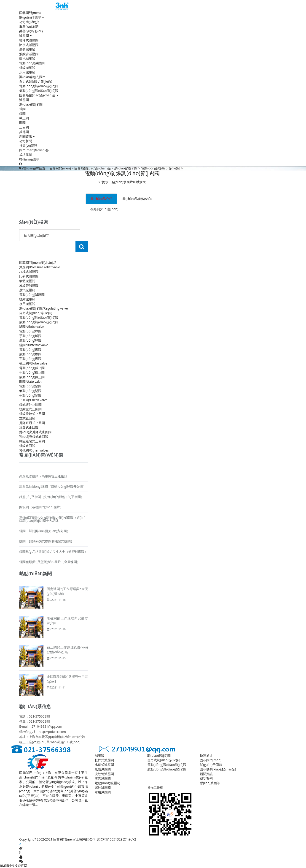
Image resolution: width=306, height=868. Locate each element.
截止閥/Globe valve (33, 363)
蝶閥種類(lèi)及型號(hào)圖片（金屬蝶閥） (50, 562)
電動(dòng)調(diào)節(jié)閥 (39, 86)
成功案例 (26, 155)
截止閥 (24, 118)
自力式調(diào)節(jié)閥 (36, 81)
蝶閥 (22, 113)
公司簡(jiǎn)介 (29, 22)
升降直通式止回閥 (32, 423)
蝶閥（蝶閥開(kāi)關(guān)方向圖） (45, 531)
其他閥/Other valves (34, 450)
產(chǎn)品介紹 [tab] (101, 199)
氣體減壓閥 (27, 49)
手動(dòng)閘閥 (30, 395)
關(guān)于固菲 (32, 17)
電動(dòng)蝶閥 (30, 350)
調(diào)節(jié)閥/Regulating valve (43, 308)
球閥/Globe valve (32, 327)
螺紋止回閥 (27, 446)
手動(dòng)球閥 (30, 336)
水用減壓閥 (27, 72)
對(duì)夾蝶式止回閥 (34, 437)
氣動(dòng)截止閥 (32, 377)
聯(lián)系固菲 (29, 159)
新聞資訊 (27, 136)
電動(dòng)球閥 (30, 331)
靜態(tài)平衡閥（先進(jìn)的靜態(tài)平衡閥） (52, 497)
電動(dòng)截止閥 (32, 368)
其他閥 (24, 132)
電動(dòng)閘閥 (30, 386)
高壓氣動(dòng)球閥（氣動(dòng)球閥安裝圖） (53, 486)
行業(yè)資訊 (28, 146)
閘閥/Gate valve (31, 382)
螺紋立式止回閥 (30, 409)
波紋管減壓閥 (29, 54)
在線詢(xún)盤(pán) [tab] (104, 209)
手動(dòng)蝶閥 (30, 359)
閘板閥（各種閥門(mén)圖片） (41, 507)
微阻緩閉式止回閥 (32, 441)
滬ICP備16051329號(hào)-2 (116, 839)
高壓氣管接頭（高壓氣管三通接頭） (45, 476)
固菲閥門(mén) (30, 13)
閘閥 (22, 123)
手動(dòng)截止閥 (32, 372)
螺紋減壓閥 (27, 68)
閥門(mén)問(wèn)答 (34, 150)
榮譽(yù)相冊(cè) (31, 31)
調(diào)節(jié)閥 (32, 77)
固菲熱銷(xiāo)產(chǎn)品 (39, 95)
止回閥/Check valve (33, 400)
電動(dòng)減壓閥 (32, 63)
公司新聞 (26, 141)
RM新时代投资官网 (14, 866)
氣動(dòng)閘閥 (30, 391)
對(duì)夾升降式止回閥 (35, 432)
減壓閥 (25, 36)
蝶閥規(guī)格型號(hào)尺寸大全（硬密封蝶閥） (53, 551)
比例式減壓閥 (29, 45)
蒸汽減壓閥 (27, 59)
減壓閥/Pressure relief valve (40, 267)
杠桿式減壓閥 (29, 40)
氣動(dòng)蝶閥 (30, 354)
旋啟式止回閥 (29, 427)
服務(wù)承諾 (29, 26)
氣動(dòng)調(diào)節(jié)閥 (39, 91)
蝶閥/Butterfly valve (34, 345)
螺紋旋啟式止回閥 (32, 414)
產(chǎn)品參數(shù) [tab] (137, 199)
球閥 (22, 109)
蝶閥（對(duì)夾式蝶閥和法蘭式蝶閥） (47, 541)
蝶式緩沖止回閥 (30, 404)
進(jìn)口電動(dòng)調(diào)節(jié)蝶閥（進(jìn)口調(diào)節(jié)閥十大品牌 (52, 519)
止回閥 (24, 127)
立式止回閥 (27, 418)
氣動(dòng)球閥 (30, 340)
